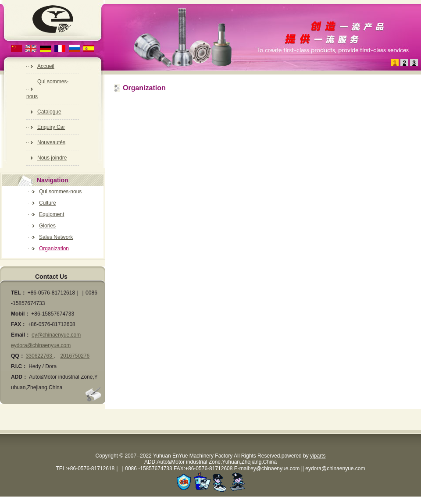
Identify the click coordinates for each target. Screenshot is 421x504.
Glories (47, 226)
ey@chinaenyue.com (56, 335)
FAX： (19, 324)
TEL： (19, 293)
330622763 (40, 356)
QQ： (18, 356)
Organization (54, 248)
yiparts (318, 456)
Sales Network (56, 237)
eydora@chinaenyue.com (41, 345)
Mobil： (20, 314)
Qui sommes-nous (60, 192)
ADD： (19, 377)
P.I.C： (19, 366)
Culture (48, 203)
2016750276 (75, 356)
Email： (21, 335)
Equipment (52, 214)
